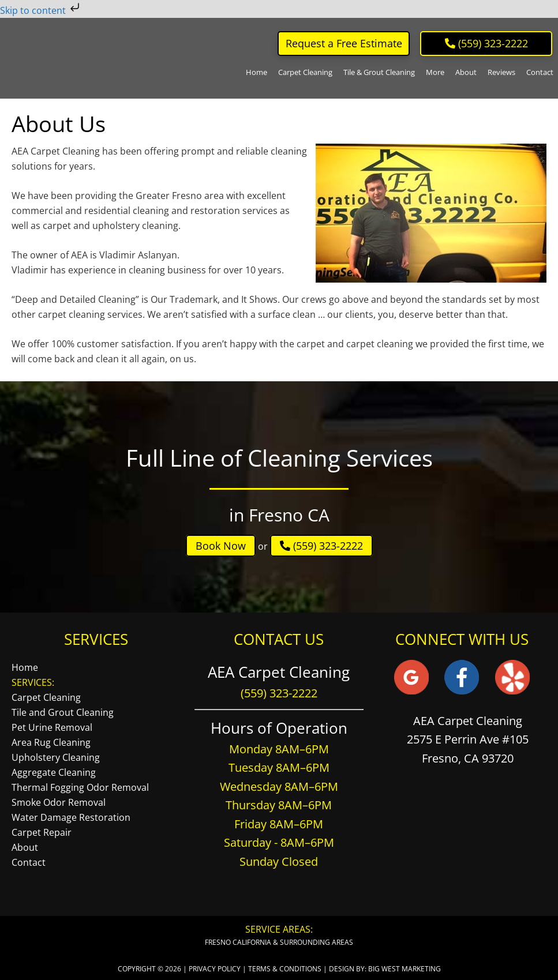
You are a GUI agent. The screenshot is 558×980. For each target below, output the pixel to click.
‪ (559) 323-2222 (486, 43)
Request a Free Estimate (344, 43)
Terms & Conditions (285, 969)
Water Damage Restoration (71, 817)
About (25, 847)
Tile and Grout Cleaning (63, 712)
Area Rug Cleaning (51, 742)
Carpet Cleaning (46, 697)
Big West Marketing (405, 969)
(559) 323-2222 (321, 546)
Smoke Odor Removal (59, 802)
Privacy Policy (215, 969)
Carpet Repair (42, 832)
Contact (29, 862)
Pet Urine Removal (52, 727)
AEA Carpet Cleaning (59, 58)
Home (25, 667)
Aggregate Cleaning (54, 772)
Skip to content (41, 10)
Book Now (221, 546)
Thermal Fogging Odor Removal (80, 787)
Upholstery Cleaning (56, 757)
